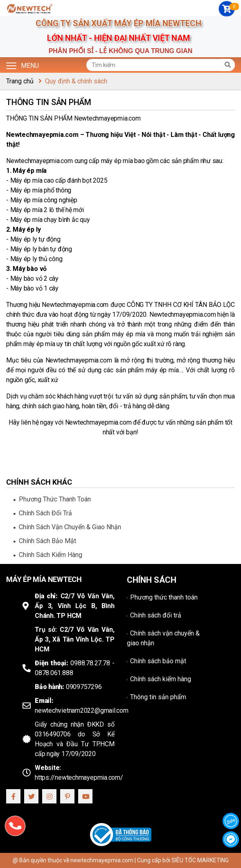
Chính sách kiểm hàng (51, 555)
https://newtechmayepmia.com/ (79, 777)
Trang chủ (20, 81)
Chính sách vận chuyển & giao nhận (70, 527)
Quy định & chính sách (76, 81)
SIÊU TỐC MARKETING (200, 860)
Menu (23, 65)
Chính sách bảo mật (47, 541)
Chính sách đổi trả (45, 513)
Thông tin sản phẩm (158, 697)
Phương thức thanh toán (55, 499)
